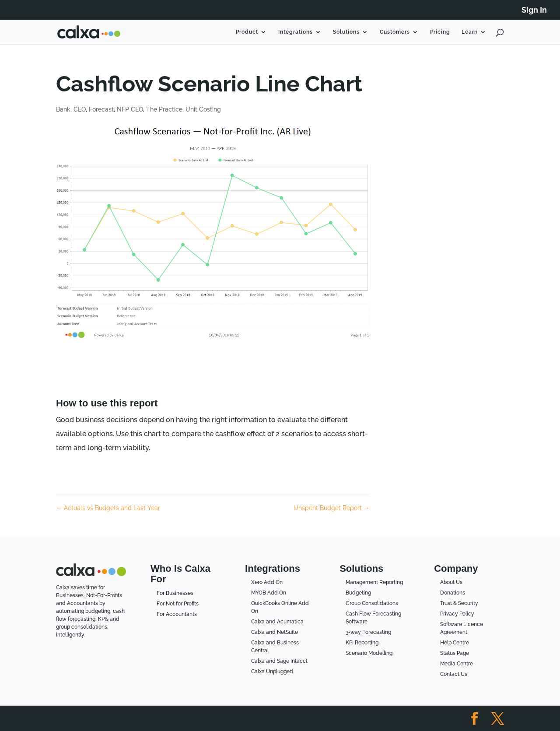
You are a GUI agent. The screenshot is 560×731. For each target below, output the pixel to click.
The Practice (164, 109)
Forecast (101, 109)
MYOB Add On (269, 593)
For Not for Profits (178, 604)
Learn (470, 32)
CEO (80, 109)
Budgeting (358, 593)
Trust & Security (459, 603)
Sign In (534, 10)
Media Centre (457, 664)
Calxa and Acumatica (277, 622)
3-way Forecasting (368, 632)
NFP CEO (130, 109)
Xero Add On (267, 582)
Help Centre (455, 643)
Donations (453, 593)
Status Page (455, 653)
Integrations (296, 32)
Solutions (346, 32)
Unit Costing (203, 109)
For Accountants (177, 614)
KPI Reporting (362, 643)
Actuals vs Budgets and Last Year (108, 508)
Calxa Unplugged (272, 672)
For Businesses (175, 593)
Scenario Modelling (369, 653)
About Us (451, 582)
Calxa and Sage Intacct (279, 661)
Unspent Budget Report (332, 508)
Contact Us (454, 674)
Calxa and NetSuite (275, 632)
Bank (63, 109)
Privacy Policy (457, 614)
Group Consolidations (372, 603)
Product (247, 32)
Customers (395, 32)
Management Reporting (374, 582)
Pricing (440, 32)
